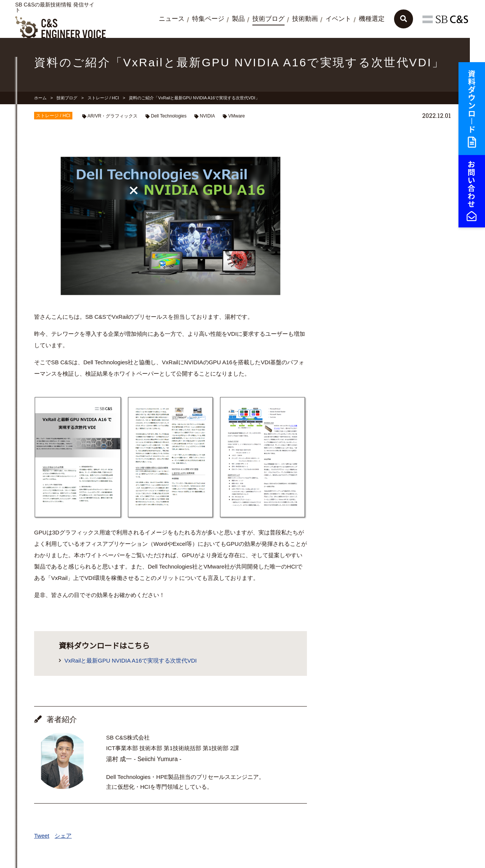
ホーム (40, 98)
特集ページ (208, 19)
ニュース (172, 19)
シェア (63, 836)
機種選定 (372, 19)
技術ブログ (268, 19)
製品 (238, 19)
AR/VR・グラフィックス (113, 116)
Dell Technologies (169, 116)
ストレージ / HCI (103, 98)
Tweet (42, 836)
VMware (236, 116)
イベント (338, 19)
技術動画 (305, 19)
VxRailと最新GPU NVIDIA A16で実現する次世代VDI (131, 660)
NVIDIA (207, 116)
